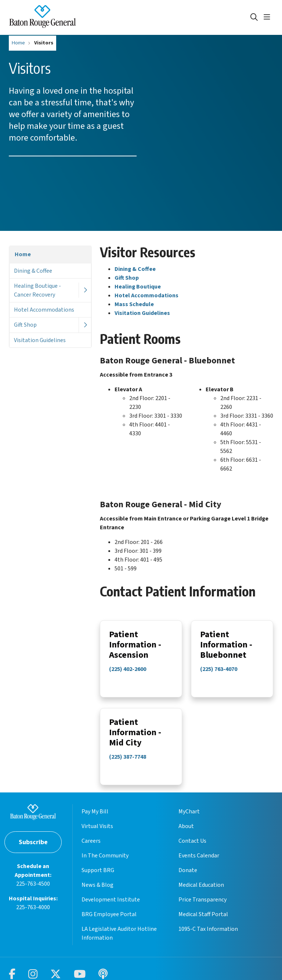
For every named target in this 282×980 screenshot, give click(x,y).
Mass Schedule (134, 304)
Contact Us (192, 847)
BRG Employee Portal (109, 921)
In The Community (105, 862)
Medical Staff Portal (203, 921)
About (186, 833)
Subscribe (33, 849)
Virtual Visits (97, 833)
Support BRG (98, 877)
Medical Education (201, 892)
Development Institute (111, 906)
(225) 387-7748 (128, 759)
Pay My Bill (95, 818)
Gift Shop (25, 325)
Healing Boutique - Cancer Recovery (37, 290)
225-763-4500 (33, 890)
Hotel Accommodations (44, 310)
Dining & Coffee (33, 271)
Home (23, 254)
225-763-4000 (33, 914)
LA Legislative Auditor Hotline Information (119, 940)
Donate (188, 877)
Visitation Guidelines (40, 340)
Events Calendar (199, 862)
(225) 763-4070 (219, 670)
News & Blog (97, 892)
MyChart (189, 818)
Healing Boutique (138, 287)
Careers (91, 847)
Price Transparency (203, 906)
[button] (268, 17)
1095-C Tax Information (208, 936)
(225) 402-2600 (128, 670)
